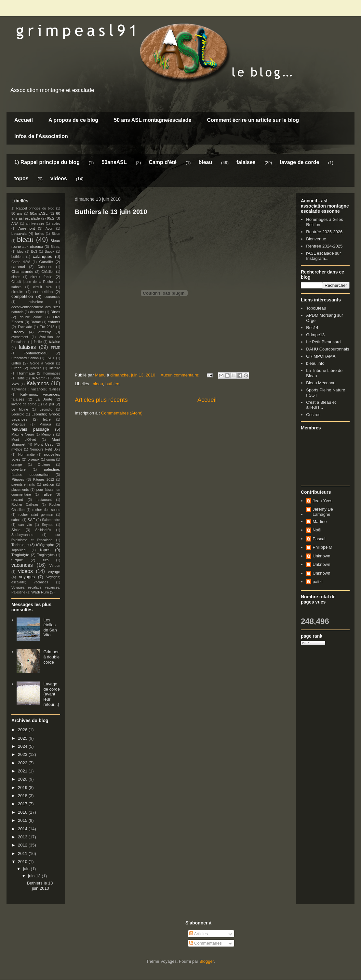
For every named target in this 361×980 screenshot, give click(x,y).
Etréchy (18, 332)
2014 (23, 829)
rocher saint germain (36, 515)
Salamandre (51, 520)
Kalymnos (38, 383)
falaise (55, 342)
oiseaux (34, 459)
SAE (31, 520)
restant (17, 499)
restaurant (44, 500)
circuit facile (42, 277)
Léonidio (18, 414)
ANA (15, 224)
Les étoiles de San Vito (50, 628)
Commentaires (206, 943)
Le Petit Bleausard (323, 342)
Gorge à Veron (42, 363)
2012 (23, 845)
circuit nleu (43, 287)
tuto (46, 560)
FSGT (50, 358)
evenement (20, 337)
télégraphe (45, 545)
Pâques (18, 479)
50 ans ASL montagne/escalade (153, 120)
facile (38, 342)
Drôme (36, 322)
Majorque (18, 424)
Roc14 (312, 328)
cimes (16, 277)
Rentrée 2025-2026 (324, 232)
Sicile (16, 530)
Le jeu (49, 404)
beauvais (19, 233)
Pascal (319, 539)
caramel (18, 267)
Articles (199, 934)
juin (27, 869)
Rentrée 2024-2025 (324, 246)
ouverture (19, 470)
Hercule (36, 368)
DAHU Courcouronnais (328, 349)
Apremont (27, 228)
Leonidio (46, 409)
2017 (23, 804)
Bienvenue (316, 239)
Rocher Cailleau (25, 505)
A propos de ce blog (73, 120)
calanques (42, 256)
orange (17, 465)
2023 (23, 754)
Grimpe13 (315, 335)
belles (40, 234)
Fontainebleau (35, 353)
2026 (23, 730)
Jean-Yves (322, 501)
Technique (20, 545)
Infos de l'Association (41, 136)
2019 (23, 788)
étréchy (45, 332)
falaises (246, 162)
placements (20, 490)
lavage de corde (299, 162)
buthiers (113, 384)
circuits (17, 292)
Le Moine (20, 409)
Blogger (207, 961)
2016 (23, 812)
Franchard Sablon (25, 358)
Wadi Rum (40, 592)
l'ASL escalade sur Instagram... (323, 256)
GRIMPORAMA (321, 356)
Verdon (55, 566)
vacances (22, 565)
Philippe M (322, 547)
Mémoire (48, 434)
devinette (37, 312)
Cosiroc (313, 415)
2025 (23, 738)
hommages (52, 373)
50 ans (17, 214)
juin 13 (35, 876)
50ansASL (114, 162)
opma (50, 459)
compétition (22, 296)
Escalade (25, 327)
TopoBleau (19, 550)
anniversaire (35, 224)
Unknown (321, 556)
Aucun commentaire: (181, 375)
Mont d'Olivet (24, 440)
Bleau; (55, 247)
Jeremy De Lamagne (323, 512)
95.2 (51, 218)
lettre (47, 420)
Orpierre (44, 465)
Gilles (16, 363)
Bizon (56, 234)
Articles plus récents (101, 400)
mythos (17, 449)
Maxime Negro (23, 434)
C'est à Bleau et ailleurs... (321, 405)
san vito (25, 525)
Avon (49, 229)
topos (21, 178)
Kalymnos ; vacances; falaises (36, 389)
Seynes (48, 525)
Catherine (45, 267)
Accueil (24, 120)
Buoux (49, 252)
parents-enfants (23, 484)
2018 (23, 796)
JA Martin (38, 378)
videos (59, 178)
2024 (23, 746)
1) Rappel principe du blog (47, 162)
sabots (16, 520)
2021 (23, 771)
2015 (23, 820)
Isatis (20, 378)
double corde (31, 317)
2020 (23, 779)
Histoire (54, 368)
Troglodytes (46, 555)
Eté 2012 (47, 327)
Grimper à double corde (51, 657)
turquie (17, 560)
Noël (317, 530)
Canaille (46, 262)
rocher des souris (46, 510)
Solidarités (43, 530)
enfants (54, 322)
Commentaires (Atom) (122, 413)
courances (52, 297)
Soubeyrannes (22, 535)
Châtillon (48, 272)
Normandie (27, 455)
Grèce (17, 368)
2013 (23, 837)
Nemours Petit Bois (45, 449)
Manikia (45, 424)
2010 (23, 862)
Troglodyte (20, 555)
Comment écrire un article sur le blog (253, 120)
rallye (47, 494)
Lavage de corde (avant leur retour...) (52, 694)
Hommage (26, 373)
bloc (20, 252)
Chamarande (22, 271)
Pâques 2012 (44, 480)
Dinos (55, 312)
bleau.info (315, 363)
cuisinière (36, 302)
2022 (23, 763)
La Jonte (44, 399)
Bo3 (34, 252)
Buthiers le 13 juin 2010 (111, 212)
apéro (56, 224)
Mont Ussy (44, 444)
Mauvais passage (30, 429)
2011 (23, 853)
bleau (205, 162)
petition (49, 484)
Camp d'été (163, 162)
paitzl (317, 582)
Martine (320, 522)
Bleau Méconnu (321, 383)
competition (43, 292)
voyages (27, 577)
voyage (54, 572)
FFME (56, 348)
